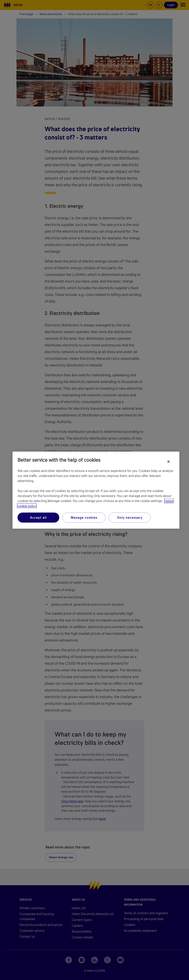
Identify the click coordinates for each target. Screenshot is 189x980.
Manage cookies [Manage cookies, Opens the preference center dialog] (84, 517)
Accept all (38, 517)
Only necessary (130, 517)
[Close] (169, 461)
